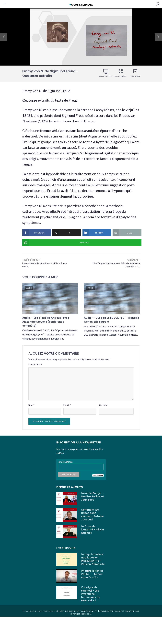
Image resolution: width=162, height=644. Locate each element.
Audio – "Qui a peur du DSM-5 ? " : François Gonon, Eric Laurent (111, 321)
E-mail (67, 408)
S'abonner (135, 73)
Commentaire (36, 367)
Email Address (65, 465)
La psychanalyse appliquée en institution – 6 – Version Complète (93, 562)
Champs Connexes (32, 614)
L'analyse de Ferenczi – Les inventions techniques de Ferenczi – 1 (91, 597)
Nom (31, 408)
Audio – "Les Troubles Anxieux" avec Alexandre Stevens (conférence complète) (46, 324)
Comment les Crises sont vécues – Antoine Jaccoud (92, 518)
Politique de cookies (111, 614)
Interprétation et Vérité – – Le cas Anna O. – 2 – (92, 577)
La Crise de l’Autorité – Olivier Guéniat (93, 533)
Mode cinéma (121, 73)
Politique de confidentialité (81, 614)
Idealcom (86, 617)
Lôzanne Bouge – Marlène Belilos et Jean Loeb (93, 499)
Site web (103, 408)
